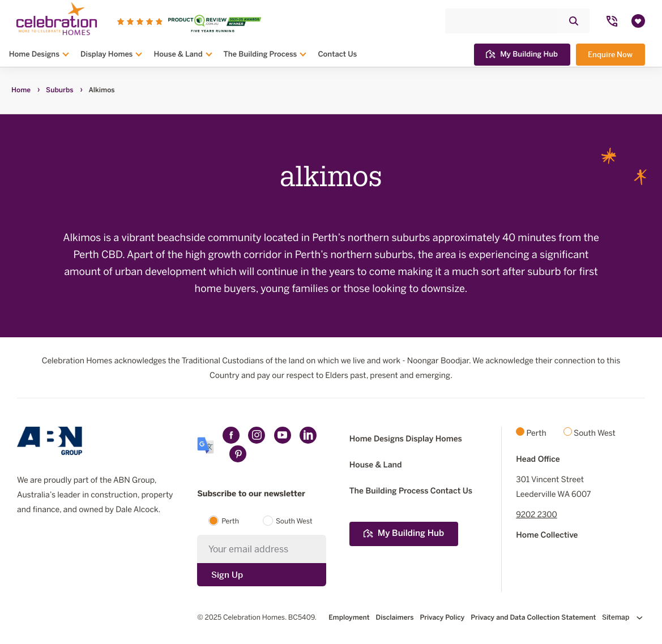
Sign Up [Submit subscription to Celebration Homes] (227, 575)
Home (21, 91)
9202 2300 (536, 515)
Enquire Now (610, 54)
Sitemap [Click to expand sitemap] (622, 617)
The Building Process (260, 54)
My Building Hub (522, 54)
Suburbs (59, 91)
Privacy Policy (442, 618)
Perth (230, 522)
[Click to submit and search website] (574, 20)
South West (294, 522)
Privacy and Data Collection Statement (533, 618)
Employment (349, 618)
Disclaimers (395, 618)
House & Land (178, 54)
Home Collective (547, 536)
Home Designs (34, 54)
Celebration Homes (254, 618)
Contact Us (337, 54)
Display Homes (106, 54)
